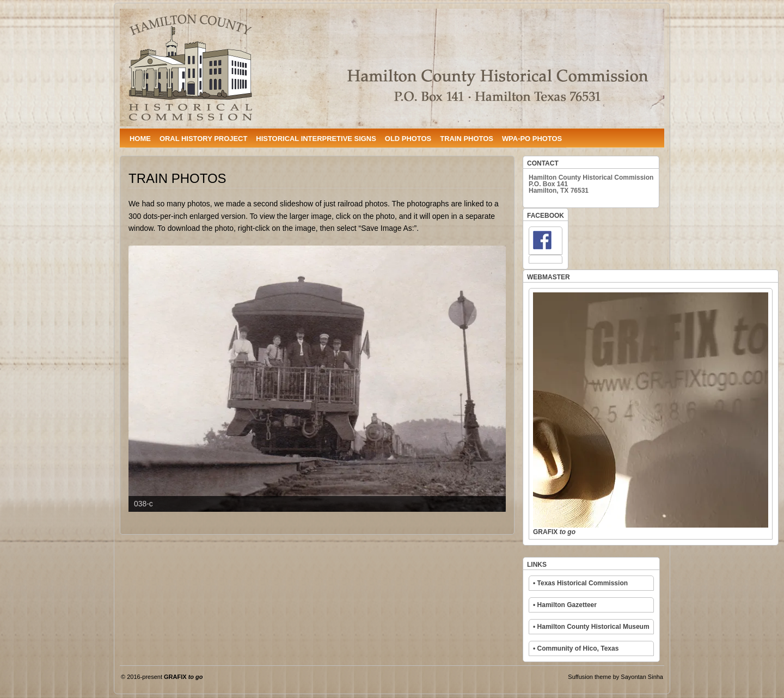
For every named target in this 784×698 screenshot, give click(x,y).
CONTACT (543, 163)
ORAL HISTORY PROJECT (203, 139)
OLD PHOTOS (408, 139)
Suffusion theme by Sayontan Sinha (615, 677)
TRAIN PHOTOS (467, 139)
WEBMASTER (549, 277)
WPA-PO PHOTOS (532, 139)
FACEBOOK (546, 216)
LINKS (537, 565)
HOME (140, 139)
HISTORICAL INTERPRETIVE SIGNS (316, 139)
